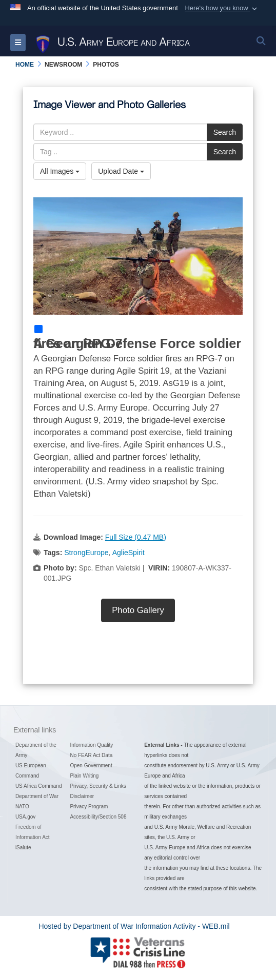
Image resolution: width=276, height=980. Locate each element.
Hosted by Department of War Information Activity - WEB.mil (134, 926)
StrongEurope (86, 553)
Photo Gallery (138, 610)
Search (225, 132)
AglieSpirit (129, 553)
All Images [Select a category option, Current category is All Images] (60, 171)
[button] (222, 8)
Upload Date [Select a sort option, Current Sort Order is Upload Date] (121, 171)
